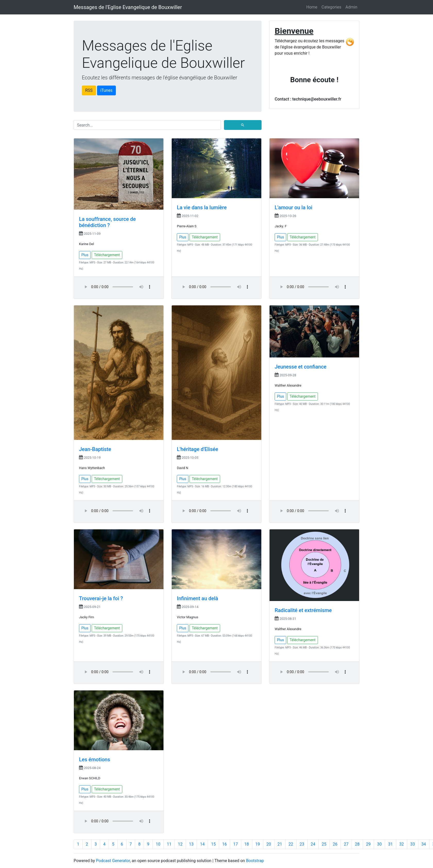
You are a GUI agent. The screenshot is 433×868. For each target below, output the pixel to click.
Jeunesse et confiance (301, 367)
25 (324, 844)
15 (213, 844)
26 (335, 844)
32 (402, 844)
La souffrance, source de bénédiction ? (107, 222)
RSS (89, 90)
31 (391, 844)
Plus (85, 255)
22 (291, 844)
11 (169, 844)
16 (224, 844)
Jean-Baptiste (95, 449)
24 (313, 844)
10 (158, 844)
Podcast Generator (113, 861)
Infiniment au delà (197, 598)
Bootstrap (255, 861)
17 (236, 844)
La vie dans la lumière (202, 207)
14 (202, 844)
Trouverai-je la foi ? (101, 598)
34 (424, 844)
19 (258, 844)
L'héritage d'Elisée (197, 449)
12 (180, 844)
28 (357, 844)
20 (269, 844)
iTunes (106, 90)
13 (191, 844)
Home (312, 7)
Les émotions (95, 760)
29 (368, 844)
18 (247, 844)
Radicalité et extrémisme (303, 610)
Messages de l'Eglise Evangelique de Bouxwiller (128, 7)
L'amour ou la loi (293, 207)
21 (280, 844)
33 (413, 844)
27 (346, 844)
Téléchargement (107, 255)
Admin (351, 7)
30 (379, 844)
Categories (331, 7)
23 (302, 844)
